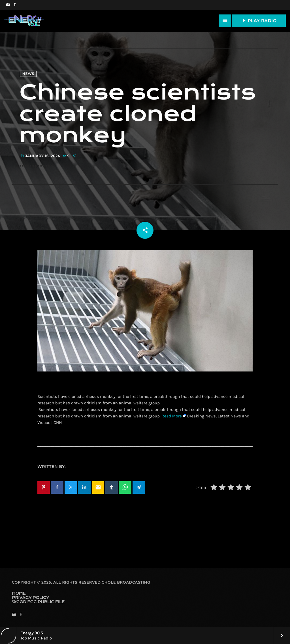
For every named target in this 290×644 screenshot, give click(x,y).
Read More (172, 416)
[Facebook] (15, 5)
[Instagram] (8, 5)
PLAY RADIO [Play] (259, 20)
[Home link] (24, 21)
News (28, 74)
